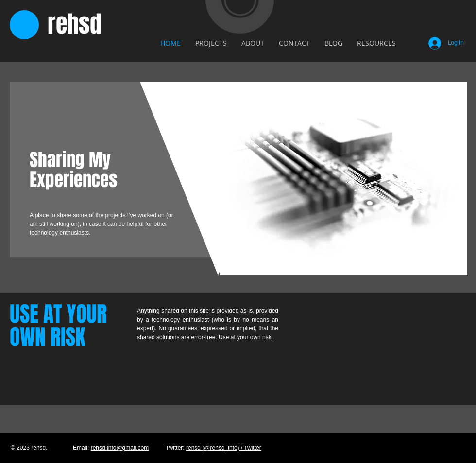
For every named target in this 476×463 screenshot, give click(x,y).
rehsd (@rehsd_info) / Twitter (224, 448)
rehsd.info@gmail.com (120, 448)
